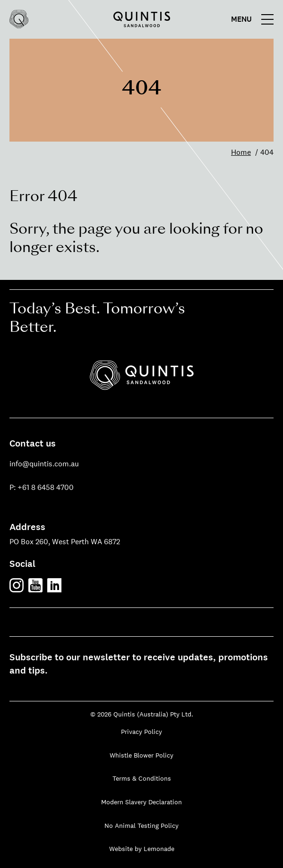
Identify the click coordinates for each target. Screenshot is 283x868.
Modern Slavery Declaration (141, 802)
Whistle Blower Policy (141, 755)
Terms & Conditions (142, 778)
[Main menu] (255, 19)
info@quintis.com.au (44, 464)
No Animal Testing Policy (141, 826)
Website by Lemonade (142, 849)
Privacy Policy (141, 732)
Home (241, 152)
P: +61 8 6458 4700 (42, 487)
